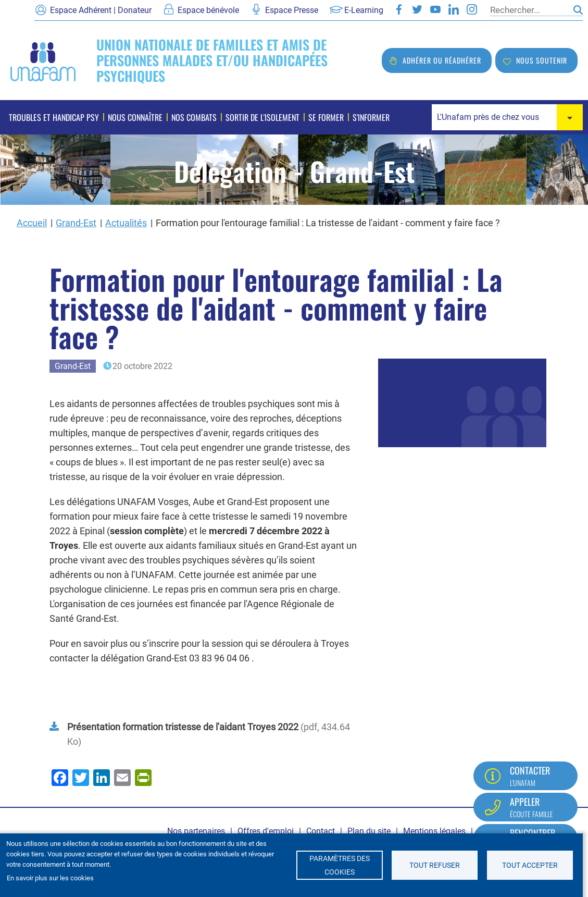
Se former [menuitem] (326, 117)
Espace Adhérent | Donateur (101, 10)
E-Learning (364, 10)
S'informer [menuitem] (371, 117)
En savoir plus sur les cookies (50, 878)
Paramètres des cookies (340, 865)
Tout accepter (530, 865)
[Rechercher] (529, 10)
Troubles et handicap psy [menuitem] (54, 117)
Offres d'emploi (266, 831)
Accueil (32, 223)
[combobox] (507, 117)
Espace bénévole (208, 10)
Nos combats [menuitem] (194, 117)
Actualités (126, 223)
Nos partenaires (196, 831)
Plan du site (369, 831)
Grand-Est (76, 223)
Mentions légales (434, 831)
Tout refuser (435, 865)
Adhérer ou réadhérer (442, 60)
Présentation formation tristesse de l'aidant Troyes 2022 (183, 727)
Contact (321, 831)
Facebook (399, 9)
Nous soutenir (542, 60)
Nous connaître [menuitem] (135, 117)
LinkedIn (454, 9)
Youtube (435, 9)
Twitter (417, 9)
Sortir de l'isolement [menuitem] (262, 117)
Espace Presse (292, 10)
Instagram (472, 9)
